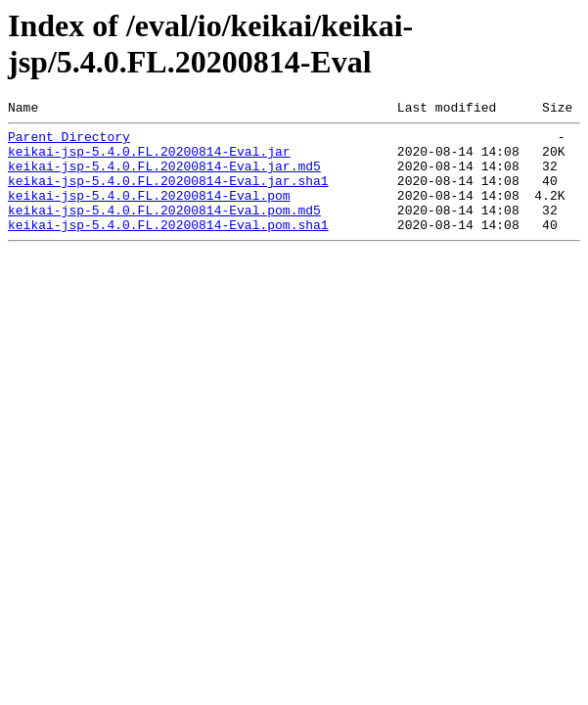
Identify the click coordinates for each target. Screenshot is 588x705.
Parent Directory (69, 142)
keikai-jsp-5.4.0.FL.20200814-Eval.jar (149, 160)
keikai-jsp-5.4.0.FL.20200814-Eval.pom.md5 (164, 230)
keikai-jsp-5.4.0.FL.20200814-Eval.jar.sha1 (168, 195)
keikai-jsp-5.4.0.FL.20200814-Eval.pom (149, 212)
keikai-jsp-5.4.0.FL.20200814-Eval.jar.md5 (164, 177)
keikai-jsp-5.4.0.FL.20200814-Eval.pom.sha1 (168, 248)
